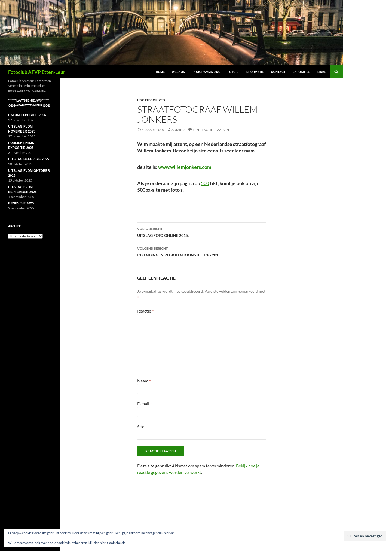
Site (141, 426)
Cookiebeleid (116, 543)
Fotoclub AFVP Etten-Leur (37, 72)
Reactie (145, 311)
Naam (144, 381)
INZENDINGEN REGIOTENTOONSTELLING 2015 (202, 251)
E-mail (144, 404)
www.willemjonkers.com (185, 167)
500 (205, 183)
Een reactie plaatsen (211, 130)
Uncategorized (151, 100)
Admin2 (178, 130)
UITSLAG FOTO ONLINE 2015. (202, 232)
